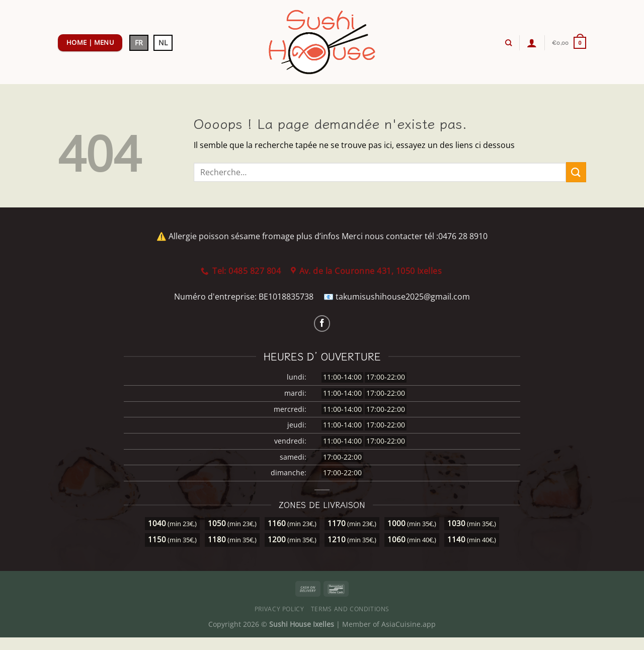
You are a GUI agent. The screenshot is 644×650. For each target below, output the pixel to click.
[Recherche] (508, 43)
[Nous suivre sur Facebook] (322, 323)
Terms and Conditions (350, 609)
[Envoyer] (576, 172)
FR (139, 43)
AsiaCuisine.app (409, 624)
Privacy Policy (279, 609)
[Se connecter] (532, 43)
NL (163, 43)
